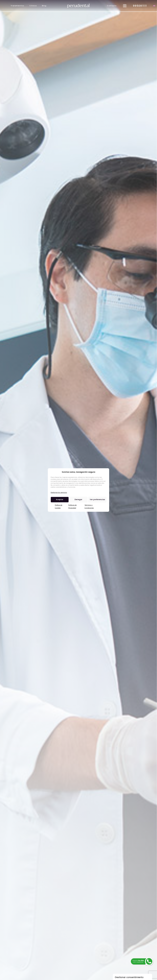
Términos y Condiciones (89, 506)
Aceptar (60, 499)
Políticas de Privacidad (72, 506)
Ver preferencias (97, 499)
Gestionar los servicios (59, 492)
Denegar (78, 499)
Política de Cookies (59, 506)
